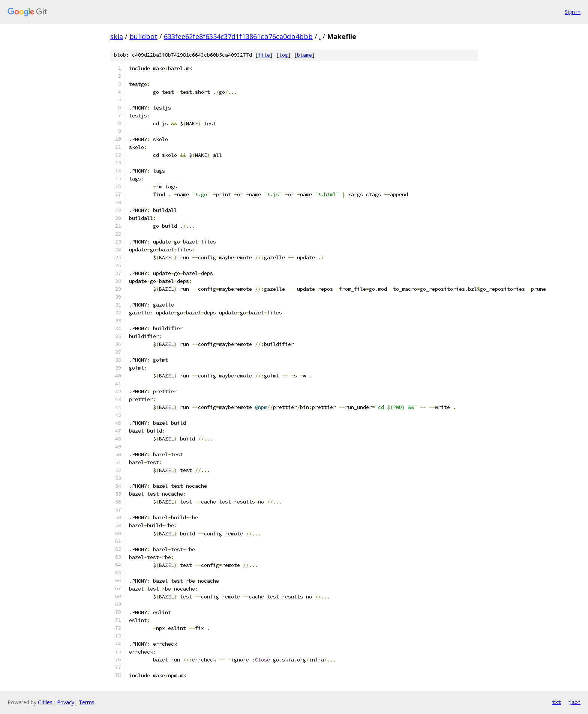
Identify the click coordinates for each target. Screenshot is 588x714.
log (283, 55)
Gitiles (45, 702)
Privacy (66, 702)
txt (556, 702)
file (264, 55)
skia (117, 36)
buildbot (143, 36)
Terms (87, 702)
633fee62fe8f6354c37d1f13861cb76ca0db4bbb (238, 36)
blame (304, 55)
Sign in (573, 12)
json (574, 702)
